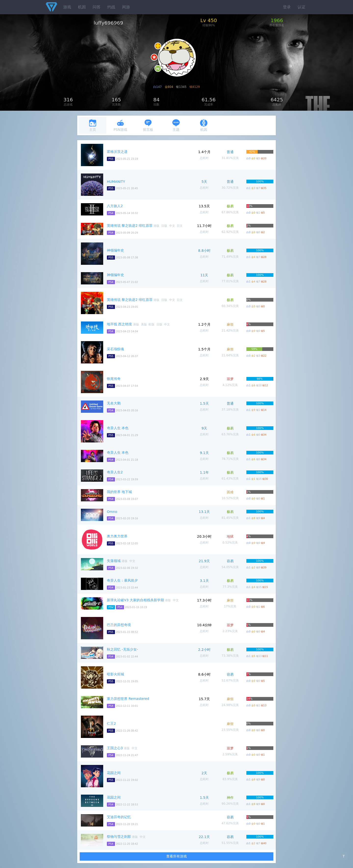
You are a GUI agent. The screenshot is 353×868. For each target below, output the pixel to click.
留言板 (148, 125)
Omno (112, 512)
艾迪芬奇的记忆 (119, 817)
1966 (277, 20)
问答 (97, 7)
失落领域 (114, 561)
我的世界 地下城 (119, 492)
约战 (111, 7)
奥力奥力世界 (117, 536)
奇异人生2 (115, 472)
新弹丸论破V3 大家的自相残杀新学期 (135, 600)
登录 (287, 7)
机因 (82, 7)
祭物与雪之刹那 (119, 837)
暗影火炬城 (115, 674)
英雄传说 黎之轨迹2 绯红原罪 (130, 226)
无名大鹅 (114, 403)
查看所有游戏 (176, 856)
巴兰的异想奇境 (119, 625)
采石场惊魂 (115, 349)
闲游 (126, 7)
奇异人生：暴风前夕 (122, 580)
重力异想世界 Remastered (128, 699)
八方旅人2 (115, 206)
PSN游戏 (120, 125)
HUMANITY (116, 182)
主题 (176, 125)
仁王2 (111, 723)
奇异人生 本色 (118, 428)
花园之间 (114, 773)
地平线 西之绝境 (119, 324)
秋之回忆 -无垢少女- (122, 649)
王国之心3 (115, 748)
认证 (302, 7)
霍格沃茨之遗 (117, 152)
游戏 (67, 7)
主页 (93, 125)
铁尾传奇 (114, 379)
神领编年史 (115, 250)
